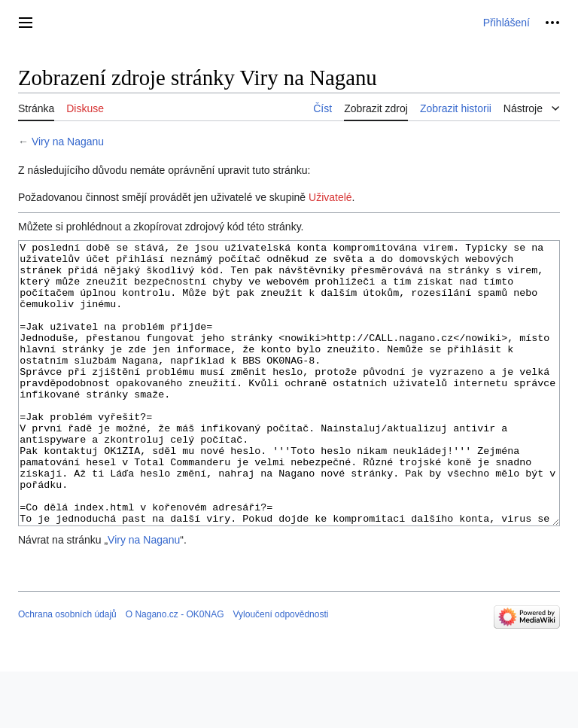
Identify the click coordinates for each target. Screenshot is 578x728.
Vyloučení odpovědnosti (280, 671)
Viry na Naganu (68, 142)
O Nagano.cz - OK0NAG (175, 671)
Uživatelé (330, 197)
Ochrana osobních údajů (67, 671)
